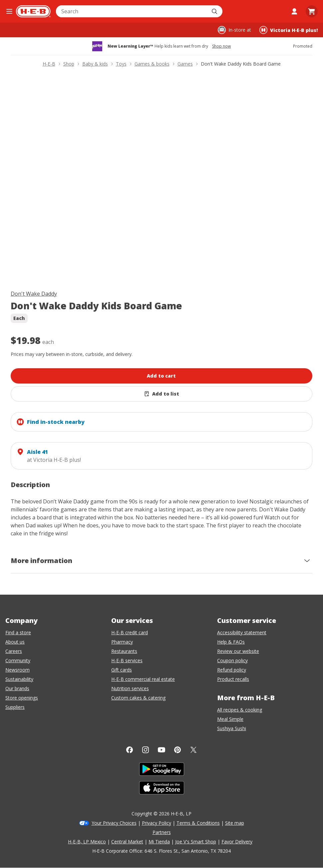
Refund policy (232, 670)
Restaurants (124, 651)
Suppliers (15, 707)
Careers (14, 651)
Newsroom (17, 670)
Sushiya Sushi (232, 728)
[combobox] (132, 11)
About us (15, 642)
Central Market (127, 842)
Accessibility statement (242, 632)
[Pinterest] (177, 750)
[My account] (294, 11)
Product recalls (233, 679)
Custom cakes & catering (138, 698)
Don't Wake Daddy (34, 294)
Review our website (238, 651)
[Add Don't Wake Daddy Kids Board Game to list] (161, 394)
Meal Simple (230, 719)
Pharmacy (122, 642)
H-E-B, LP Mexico (87, 842)
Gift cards (122, 670)
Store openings (22, 698)
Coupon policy (232, 660)
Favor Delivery (237, 842)
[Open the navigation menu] (9, 11)
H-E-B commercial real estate (143, 679)
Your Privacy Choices (114, 823)
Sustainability (19, 679)
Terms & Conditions (198, 823)
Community (18, 660)
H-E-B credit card (130, 632)
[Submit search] (215, 11)
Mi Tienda (159, 842)
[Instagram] (146, 750)
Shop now (221, 46)
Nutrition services (130, 688)
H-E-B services (127, 660)
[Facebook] (130, 750)
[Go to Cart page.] (312, 11)
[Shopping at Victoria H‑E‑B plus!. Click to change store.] (289, 30)
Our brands (17, 688)
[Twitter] (193, 750)
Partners (162, 832)
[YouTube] (161, 750)
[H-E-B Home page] (33, 11)
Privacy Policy (157, 823)
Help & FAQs (231, 642)
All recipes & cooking (240, 710)
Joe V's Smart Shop (196, 842)
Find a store (18, 632)
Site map (235, 823)
